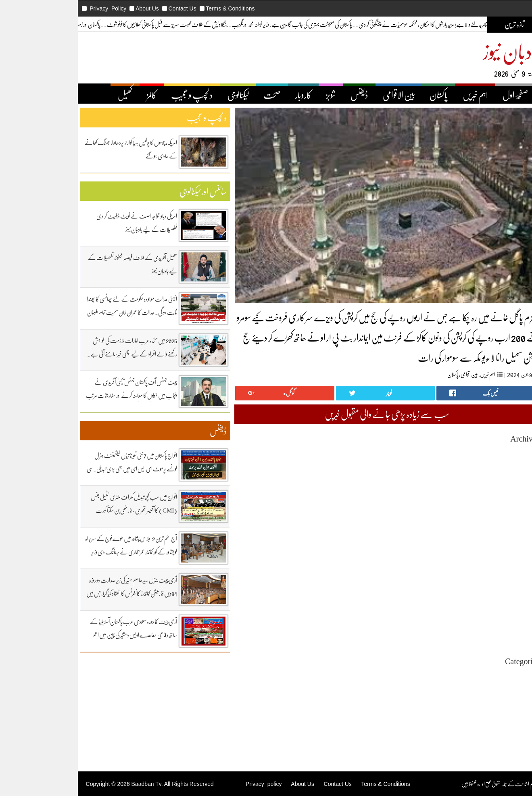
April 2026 (484, 459)
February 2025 (480, 560)
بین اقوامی (426, 374)
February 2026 (480, 473)
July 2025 (485, 524)
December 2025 (479, 488)
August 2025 (482, 517)
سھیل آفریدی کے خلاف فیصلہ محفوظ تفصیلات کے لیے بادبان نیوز (89, 264)
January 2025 (481, 568)
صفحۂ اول (472, 95)
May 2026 (485, 451)
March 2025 (483, 553)
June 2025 (485, 531)
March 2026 (483, 466)
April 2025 (484, 546)
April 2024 (484, 633)
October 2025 (481, 502)
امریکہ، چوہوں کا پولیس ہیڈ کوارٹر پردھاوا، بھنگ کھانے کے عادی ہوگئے (87, 149)
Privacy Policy (64, 8)
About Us (104, 8)
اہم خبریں (432, 95)
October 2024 (481, 589)
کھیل (81, 95)
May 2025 (485, 539)
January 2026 (481, 480)
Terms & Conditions (187, 8)
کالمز (108, 95)
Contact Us (139, 8)
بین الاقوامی (355, 95)
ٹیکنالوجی (195, 95)
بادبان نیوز (468, 51)
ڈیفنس (316, 95)
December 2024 (479, 575)
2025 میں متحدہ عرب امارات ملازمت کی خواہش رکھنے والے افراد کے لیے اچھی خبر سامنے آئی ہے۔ (89, 347)
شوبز (287, 95)
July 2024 (485, 611)
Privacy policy (220, 784)
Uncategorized (480, 674)
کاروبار (260, 95)
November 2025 (478, 495)
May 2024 (485, 626)
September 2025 (478, 509)
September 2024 (478, 597)
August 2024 (482, 604)
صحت (228, 95)
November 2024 (478, 582)
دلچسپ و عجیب (148, 95)
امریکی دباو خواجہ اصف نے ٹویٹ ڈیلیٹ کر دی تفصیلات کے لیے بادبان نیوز (93, 222)
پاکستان (395, 95)
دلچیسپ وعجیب (483, 710)
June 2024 (485, 618)
